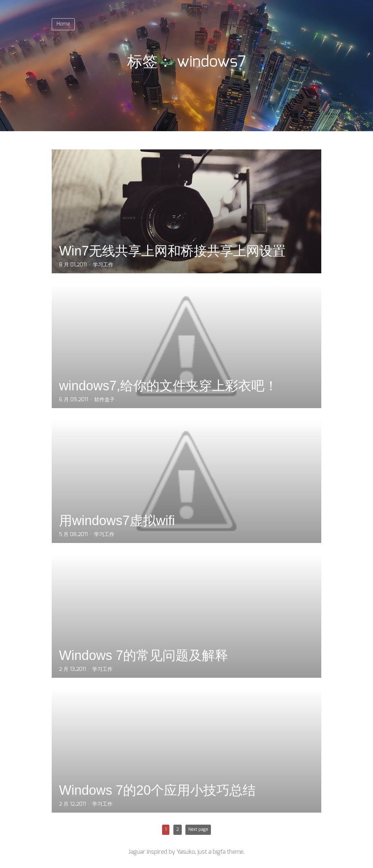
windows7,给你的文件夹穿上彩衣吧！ (168, 386)
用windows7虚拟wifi (117, 521)
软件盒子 (105, 400)
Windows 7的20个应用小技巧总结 (157, 790)
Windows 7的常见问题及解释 (144, 655)
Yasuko (186, 852)
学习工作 (103, 265)
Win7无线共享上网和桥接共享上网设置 (172, 251)
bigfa (219, 852)
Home (63, 24)
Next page (198, 829)
